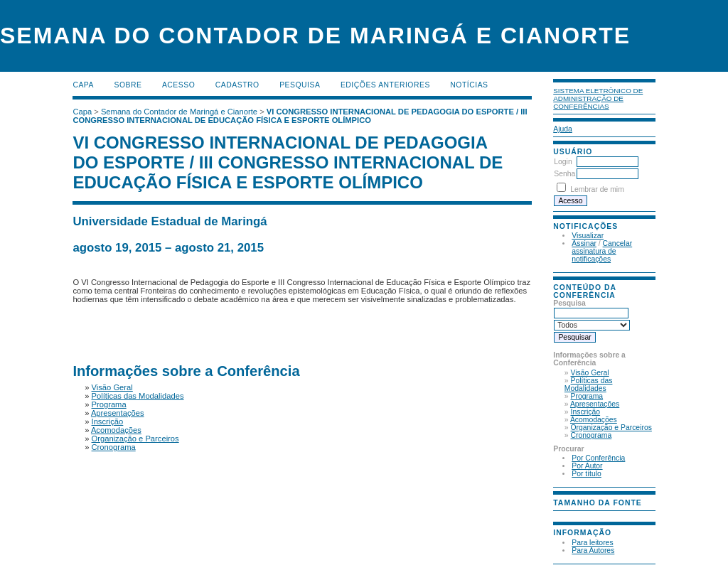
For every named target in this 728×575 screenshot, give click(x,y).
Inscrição (586, 412)
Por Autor (587, 466)
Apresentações (595, 404)
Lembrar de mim (597, 189)
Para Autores (593, 550)
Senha (564, 174)
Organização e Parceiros (611, 428)
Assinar (584, 243)
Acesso (178, 85)
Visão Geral (590, 373)
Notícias (469, 85)
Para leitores (592, 543)
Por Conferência (598, 458)
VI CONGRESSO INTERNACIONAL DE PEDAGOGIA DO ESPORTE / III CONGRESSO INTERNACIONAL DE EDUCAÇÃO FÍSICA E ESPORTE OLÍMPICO (300, 116)
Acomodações (594, 420)
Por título (587, 474)
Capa (83, 85)
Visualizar (588, 236)
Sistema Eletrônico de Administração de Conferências (598, 98)
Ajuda (563, 129)
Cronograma (591, 435)
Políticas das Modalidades (589, 385)
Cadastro (237, 85)
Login (563, 162)
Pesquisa (300, 85)
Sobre (128, 85)
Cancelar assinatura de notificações (602, 251)
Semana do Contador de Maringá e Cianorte (179, 112)
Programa (587, 396)
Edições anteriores (385, 85)
